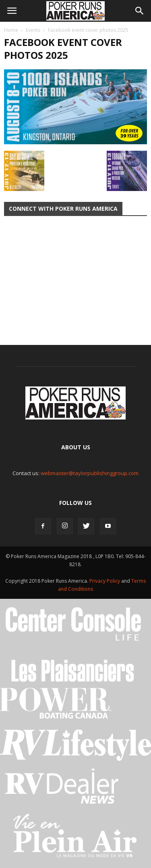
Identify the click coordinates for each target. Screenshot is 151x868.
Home (11, 30)
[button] (140, 11)
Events (33, 30)
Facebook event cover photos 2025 (63, 49)
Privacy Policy (105, 581)
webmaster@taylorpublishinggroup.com (90, 473)
